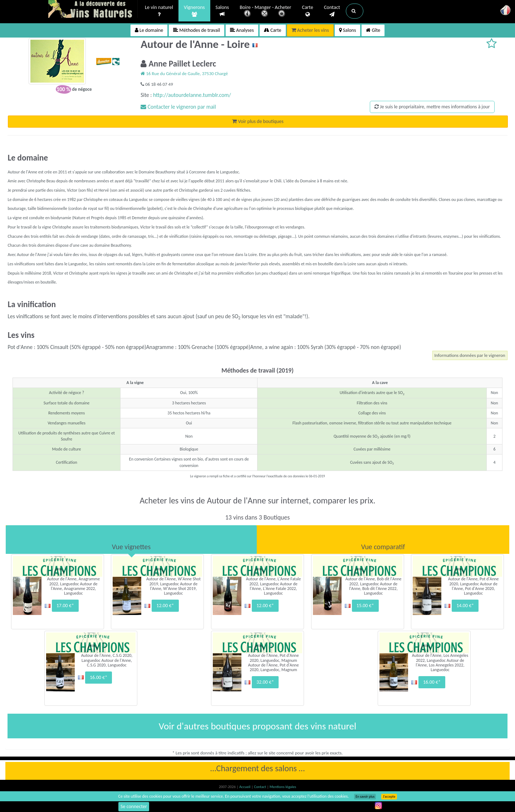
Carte (307, 11)
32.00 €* (265, 682)
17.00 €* (65, 606)
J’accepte (389, 797)
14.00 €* (465, 606)
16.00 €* (99, 677)
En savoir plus (365, 797)
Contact (332, 11)
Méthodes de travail (197, 30)
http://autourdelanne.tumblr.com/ (192, 95)
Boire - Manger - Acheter (265, 12)
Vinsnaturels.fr (93, 10)
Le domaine (149, 30)
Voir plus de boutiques (258, 121)
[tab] (131, 540)
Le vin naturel (159, 11)
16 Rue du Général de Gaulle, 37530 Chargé (184, 73)
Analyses (242, 30)
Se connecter (134, 806)
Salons (222, 11)
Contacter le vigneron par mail (178, 107)
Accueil (245, 787)
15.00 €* (365, 606)
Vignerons (194, 11)
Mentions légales (283, 787)
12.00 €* (165, 606)
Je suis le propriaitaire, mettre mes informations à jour (432, 107)
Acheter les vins (310, 30)
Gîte (373, 30)
